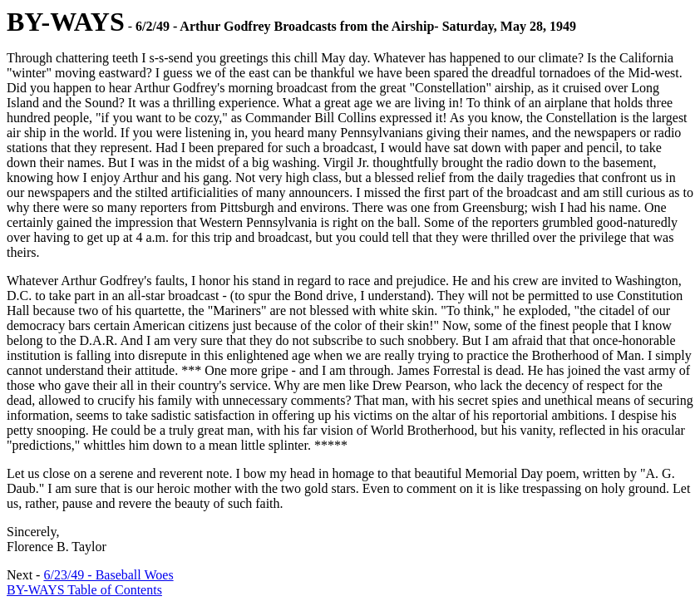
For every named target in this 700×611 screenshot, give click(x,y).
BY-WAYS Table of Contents (84, 590)
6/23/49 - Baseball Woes (108, 575)
